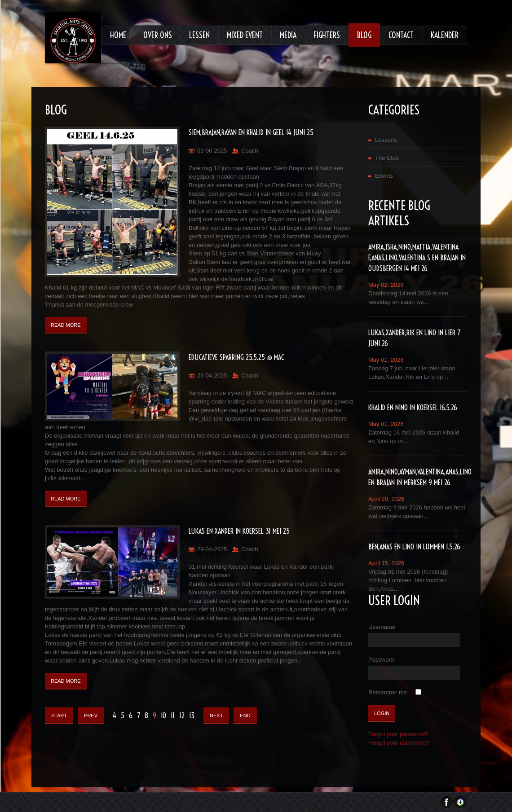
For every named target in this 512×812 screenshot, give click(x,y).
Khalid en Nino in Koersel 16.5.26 (413, 408)
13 (192, 715)
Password (381, 660)
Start (59, 715)
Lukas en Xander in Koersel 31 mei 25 (239, 531)
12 (182, 715)
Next (216, 715)
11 (173, 715)
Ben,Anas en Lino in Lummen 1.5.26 (414, 547)
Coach (250, 151)
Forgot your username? (399, 743)
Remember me (388, 692)
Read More (66, 325)
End (245, 715)
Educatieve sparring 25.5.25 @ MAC (236, 357)
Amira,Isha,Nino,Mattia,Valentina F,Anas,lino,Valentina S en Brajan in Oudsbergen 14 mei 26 (417, 258)
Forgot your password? (398, 734)
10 (163, 715)
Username (382, 627)
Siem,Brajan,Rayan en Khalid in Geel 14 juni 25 (251, 132)
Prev (91, 715)
